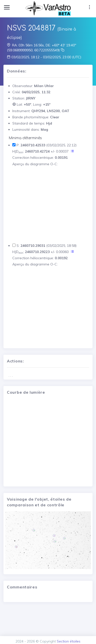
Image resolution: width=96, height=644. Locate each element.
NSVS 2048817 (31, 28)
